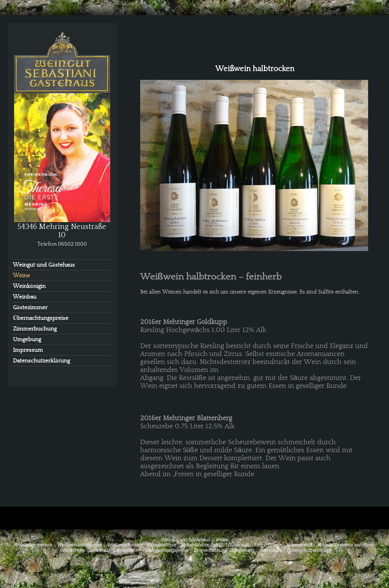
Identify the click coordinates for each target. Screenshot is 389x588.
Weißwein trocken (34, 545)
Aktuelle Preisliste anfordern (346, 545)
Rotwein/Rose (162, 545)
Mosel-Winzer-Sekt (200, 545)
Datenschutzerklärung (41, 361)
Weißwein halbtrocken (80, 545)
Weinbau (25, 297)
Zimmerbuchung (35, 329)
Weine (21, 276)
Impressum (28, 350)
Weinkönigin (29, 286)
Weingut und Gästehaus (44, 265)
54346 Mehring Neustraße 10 (62, 231)
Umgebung (27, 339)
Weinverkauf (299, 545)
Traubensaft (237, 545)
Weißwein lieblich (125, 545)
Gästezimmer (30, 308)
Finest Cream (268, 545)
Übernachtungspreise (41, 318)
